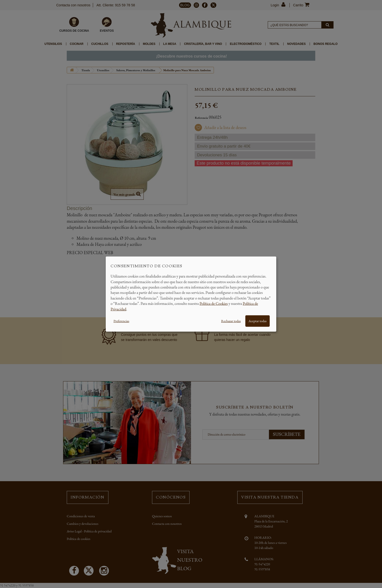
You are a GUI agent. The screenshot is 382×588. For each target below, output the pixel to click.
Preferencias (121, 321)
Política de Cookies (214, 304)
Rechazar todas (231, 321)
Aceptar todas (258, 321)
